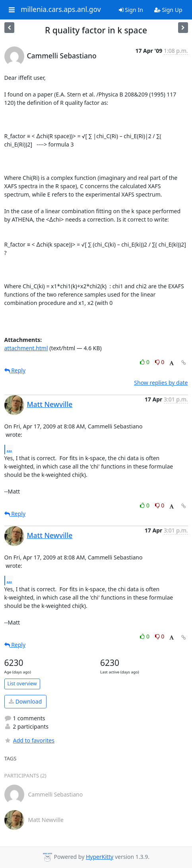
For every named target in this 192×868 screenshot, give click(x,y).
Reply (15, 370)
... (10, 449)
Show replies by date (161, 383)
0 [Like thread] (145, 362)
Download (25, 701)
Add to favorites (29, 740)
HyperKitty (100, 857)
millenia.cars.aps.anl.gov (61, 10)
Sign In (131, 10)
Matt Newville (50, 404)
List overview (22, 684)
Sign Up (168, 10)
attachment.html (26, 348)
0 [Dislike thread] (160, 362)
